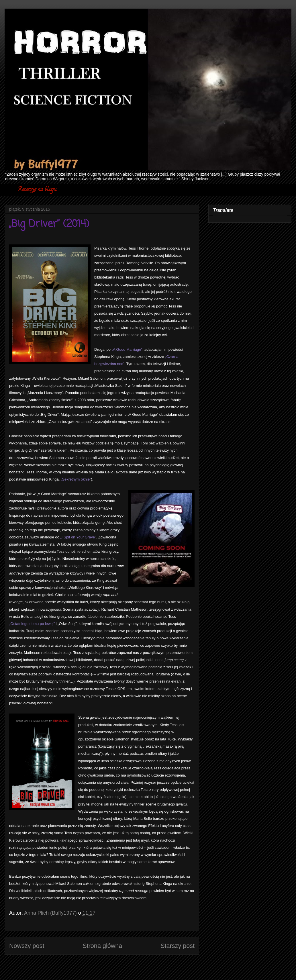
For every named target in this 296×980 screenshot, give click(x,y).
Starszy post (178, 946)
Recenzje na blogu (37, 190)
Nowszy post (27, 946)
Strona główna (102, 946)
